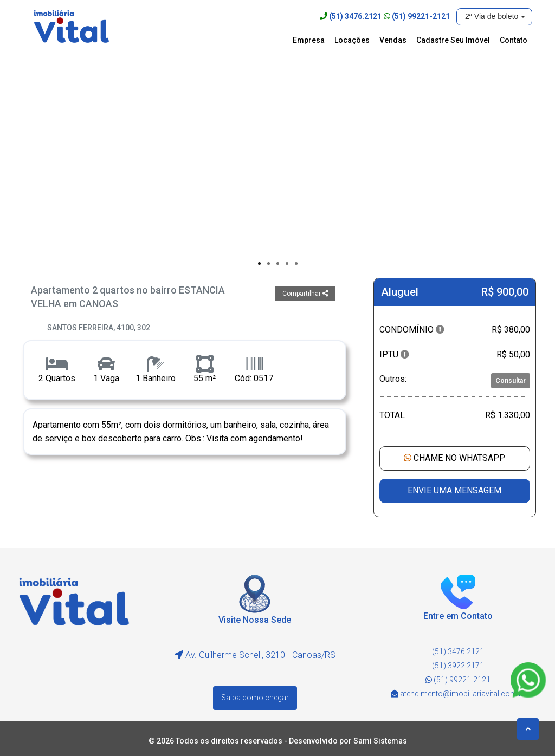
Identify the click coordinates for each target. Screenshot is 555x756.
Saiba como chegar (255, 697)
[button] (494, 17)
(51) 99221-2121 (421, 16)
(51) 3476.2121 (355, 16)
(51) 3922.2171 (458, 666)
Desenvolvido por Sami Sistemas (348, 740)
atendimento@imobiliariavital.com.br (463, 694)
